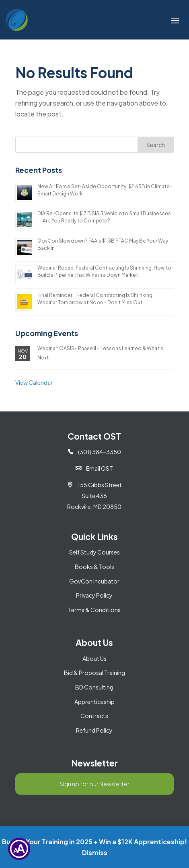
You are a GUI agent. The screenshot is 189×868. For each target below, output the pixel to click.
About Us (94, 658)
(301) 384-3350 (94, 452)
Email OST (94, 468)
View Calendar (34, 382)
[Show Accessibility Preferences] (19, 849)
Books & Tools (94, 567)
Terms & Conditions (94, 610)
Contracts (94, 716)
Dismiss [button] (95, 852)
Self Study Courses (94, 552)
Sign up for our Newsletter (94, 784)
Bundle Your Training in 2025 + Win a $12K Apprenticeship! (94, 842)
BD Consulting (94, 687)
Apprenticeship (94, 702)
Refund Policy (94, 730)
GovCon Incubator (94, 581)
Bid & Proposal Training (94, 673)
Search (156, 145)
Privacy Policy (94, 595)
